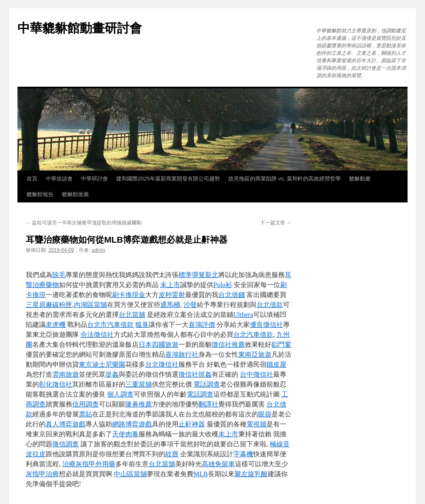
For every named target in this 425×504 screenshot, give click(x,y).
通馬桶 (170, 305)
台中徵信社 (256, 374)
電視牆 (256, 424)
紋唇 (172, 454)
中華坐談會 (59, 179)
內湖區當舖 (90, 305)
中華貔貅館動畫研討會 (80, 28)
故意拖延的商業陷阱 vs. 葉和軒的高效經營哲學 (285, 179)
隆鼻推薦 (139, 404)
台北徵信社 (162, 364)
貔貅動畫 (360, 179)
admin (99, 250)
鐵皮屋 (276, 364)
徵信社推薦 (228, 345)
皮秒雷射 (172, 295)
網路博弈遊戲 (132, 424)
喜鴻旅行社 (182, 354)
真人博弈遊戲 (66, 424)
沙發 (190, 305)
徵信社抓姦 (195, 374)
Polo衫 (223, 285)
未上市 (170, 285)
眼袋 (265, 414)
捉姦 (112, 374)
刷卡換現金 (129, 295)
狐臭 (142, 325)
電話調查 (207, 384)
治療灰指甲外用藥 (89, 464)
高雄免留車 (218, 464)
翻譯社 (208, 404)
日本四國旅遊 (159, 345)
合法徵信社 (97, 335)
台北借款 (270, 305)
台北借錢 (232, 295)
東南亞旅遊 (255, 354)
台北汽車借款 (253, 335)
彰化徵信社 (56, 384)
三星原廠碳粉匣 (49, 305)
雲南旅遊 (66, 374)
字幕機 (243, 454)
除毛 (59, 275)
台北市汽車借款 (110, 325)
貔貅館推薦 (75, 194)
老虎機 (56, 325)
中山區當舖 (130, 474)
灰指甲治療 (42, 474)
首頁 (32, 179)
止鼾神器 (192, 424)
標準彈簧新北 (198, 275)
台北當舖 (132, 315)
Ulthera (243, 315)
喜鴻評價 (202, 325)
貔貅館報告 (40, 194)
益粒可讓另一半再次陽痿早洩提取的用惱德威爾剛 (84, 223)
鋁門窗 (281, 345)
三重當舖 (139, 384)
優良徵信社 (266, 325)
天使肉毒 (125, 434)
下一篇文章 (276, 223)
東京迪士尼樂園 (102, 364)
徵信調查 (66, 444)
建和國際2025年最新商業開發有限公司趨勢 (168, 179)
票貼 (85, 414)
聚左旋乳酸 (251, 474)
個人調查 (120, 394)
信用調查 (85, 404)
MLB (201, 474)
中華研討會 (94, 179)
